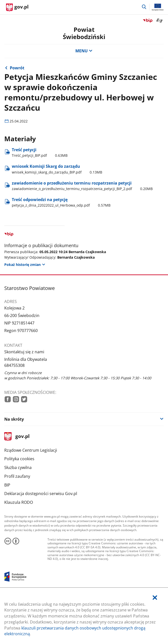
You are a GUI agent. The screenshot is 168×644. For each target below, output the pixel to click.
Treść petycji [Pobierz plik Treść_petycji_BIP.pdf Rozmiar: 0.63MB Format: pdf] (40, 152)
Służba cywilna (18, 467)
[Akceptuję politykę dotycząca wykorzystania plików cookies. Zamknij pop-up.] (155, 598)
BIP (7, 485)
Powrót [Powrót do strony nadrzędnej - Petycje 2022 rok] (17, 68)
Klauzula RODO (19, 502)
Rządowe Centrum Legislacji (31, 450)
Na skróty (14, 419)
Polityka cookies (19, 459)
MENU (84, 51)
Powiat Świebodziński (84, 33)
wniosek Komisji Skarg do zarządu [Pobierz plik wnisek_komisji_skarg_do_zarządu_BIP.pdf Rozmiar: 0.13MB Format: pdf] (57, 169)
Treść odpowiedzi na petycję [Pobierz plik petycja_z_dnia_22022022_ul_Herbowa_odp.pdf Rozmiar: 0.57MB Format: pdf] (61, 202)
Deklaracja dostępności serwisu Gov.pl (41, 494)
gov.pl (17, 437)
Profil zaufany (17, 476)
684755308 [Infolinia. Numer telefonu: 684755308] (14, 365)
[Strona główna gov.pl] (17, 8)
